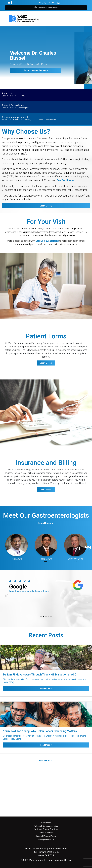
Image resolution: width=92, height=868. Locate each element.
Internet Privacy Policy (46, 836)
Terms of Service (46, 833)
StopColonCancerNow (47, 241)
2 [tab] (43, 616)
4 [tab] (49, 616)
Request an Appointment (46, 8)
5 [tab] (51, 616)
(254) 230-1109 (47, 3)
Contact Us (46, 823)
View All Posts (45, 761)
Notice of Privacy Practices (46, 829)
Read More (45, 688)
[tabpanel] (46, 590)
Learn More (45, 206)
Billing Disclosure (46, 840)
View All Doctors (45, 523)
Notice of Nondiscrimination (46, 826)
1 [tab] (41, 616)
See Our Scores (66, 180)
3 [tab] (46, 616)
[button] (9, 3)
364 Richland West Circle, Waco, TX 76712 (46, 852)
